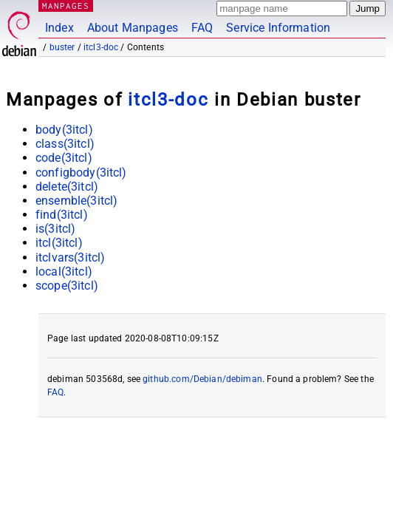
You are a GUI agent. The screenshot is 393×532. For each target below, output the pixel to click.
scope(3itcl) (67, 286)
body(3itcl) (64, 130)
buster (62, 47)
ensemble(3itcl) (76, 201)
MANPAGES (66, 6)
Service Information (278, 28)
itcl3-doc (101, 47)
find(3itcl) (62, 215)
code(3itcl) (64, 158)
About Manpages (133, 28)
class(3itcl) (65, 144)
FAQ (202, 28)
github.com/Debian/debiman (202, 379)
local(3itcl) (64, 272)
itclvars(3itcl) (70, 258)
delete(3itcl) (67, 187)
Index (59, 28)
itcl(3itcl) (59, 243)
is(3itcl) (55, 229)
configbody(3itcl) (81, 173)
